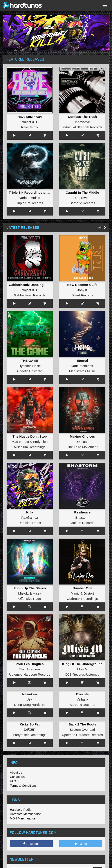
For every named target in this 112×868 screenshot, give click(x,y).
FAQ (13, 781)
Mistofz (23, 593)
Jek (30, 699)
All (102, 227)
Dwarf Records (82, 295)
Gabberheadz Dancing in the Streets (37, 285)
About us (16, 772)
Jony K (82, 290)
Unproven (82, 198)
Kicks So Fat (30, 724)
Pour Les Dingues (30, 664)
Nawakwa (30, 694)
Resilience (82, 512)
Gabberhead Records (30, 295)
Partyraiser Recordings (30, 735)
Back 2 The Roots (82, 724)
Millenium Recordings (30, 447)
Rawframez (30, 517)
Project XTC (30, 122)
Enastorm (82, 517)
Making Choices (82, 436)
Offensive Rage (30, 599)
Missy (37, 593)
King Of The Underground (82, 664)
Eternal (82, 361)
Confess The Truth (82, 117)
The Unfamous (30, 669)
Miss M (82, 669)
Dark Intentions (82, 366)
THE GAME (30, 361)
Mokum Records (82, 523)
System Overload (82, 730)
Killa (30, 512)
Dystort (89, 593)
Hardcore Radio (21, 810)
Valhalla (82, 699)
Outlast (82, 442)
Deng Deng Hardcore (30, 705)
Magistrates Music (82, 371)
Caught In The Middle (82, 192)
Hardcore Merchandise (25, 814)
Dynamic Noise (30, 366)
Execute (82, 694)
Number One (82, 588)
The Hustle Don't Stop (30, 436)
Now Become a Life (82, 285)
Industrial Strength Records (82, 127)
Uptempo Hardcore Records (30, 674)
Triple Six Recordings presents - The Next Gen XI (47, 192)
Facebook (31, 844)
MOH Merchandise (23, 818)
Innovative (82, 122)
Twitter (81, 844)
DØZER (30, 730)
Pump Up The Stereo (30, 588)
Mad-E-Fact (20, 442)
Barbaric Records (82, 203)
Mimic (75, 593)
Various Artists (30, 198)
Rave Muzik (30, 127)
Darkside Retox (30, 523)
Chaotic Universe (30, 371)
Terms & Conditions (23, 786)
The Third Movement (82, 447)
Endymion (40, 442)
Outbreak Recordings (82, 599)
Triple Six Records (30, 203)
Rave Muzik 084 (30, 117)
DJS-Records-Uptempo (82, 674)
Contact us (17, 777)
